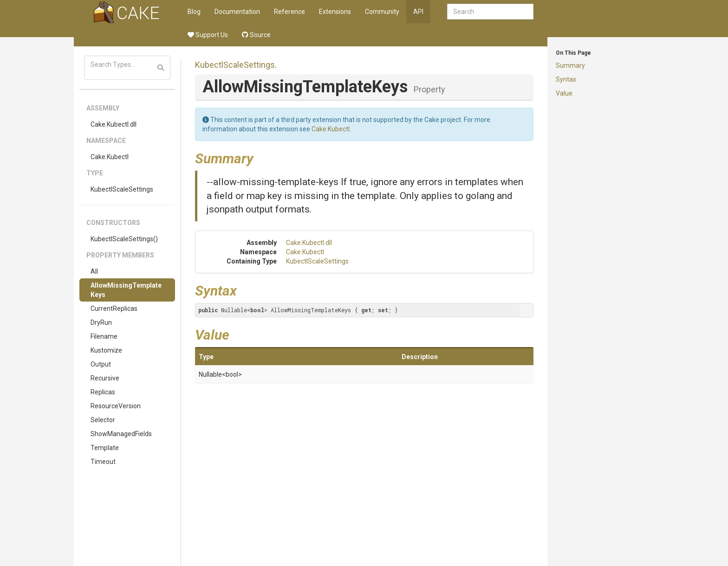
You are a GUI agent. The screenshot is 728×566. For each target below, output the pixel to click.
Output (101, 364)
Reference (289, 12)
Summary (570, 65)
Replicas (103, 392)
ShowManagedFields (121, 434)
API (418, 12)
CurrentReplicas (114, 309)
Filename (104, 336)
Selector (103, 420)
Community (382, 12)
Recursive (105, 378)
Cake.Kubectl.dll (114, 124)
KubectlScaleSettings (122, 189)
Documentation (237, 12)
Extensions (335, 12)
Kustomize (106, 350)
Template (105, 448)
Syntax (566, 79)
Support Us (208, 35)
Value (564, 93)
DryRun (101, 322)
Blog (194, 12)
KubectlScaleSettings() (124, 239)
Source (256, 35)
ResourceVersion (116, 406)
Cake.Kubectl (110, 157)
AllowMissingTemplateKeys (126, 290)
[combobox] (490, 12)
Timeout (103, 462)
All (94, 271)
